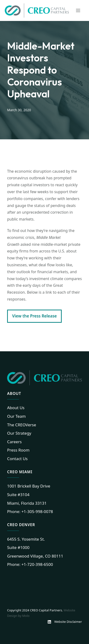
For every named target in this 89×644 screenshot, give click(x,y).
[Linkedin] (51, 622)
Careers (14, 442)
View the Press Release (34, 316)
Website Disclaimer (68, 622)
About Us (16, 408)
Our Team (16, 416)
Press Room (18, 450)
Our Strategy (19, 433)
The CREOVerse (22, 425)
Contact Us (17, 459)
